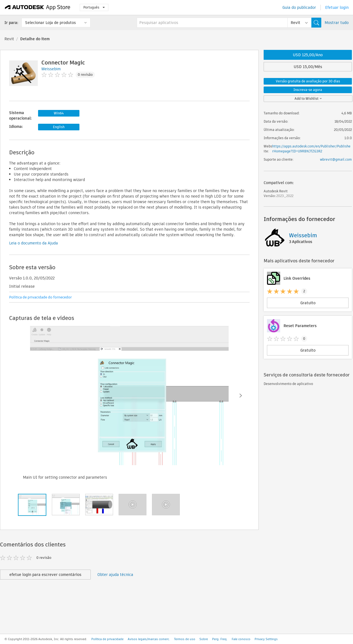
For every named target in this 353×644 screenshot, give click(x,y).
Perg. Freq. (220, 639)
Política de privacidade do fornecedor (40, 297)
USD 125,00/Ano (308, 55)
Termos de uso (185, 639)
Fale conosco (241, 639)
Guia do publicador (299, 7)
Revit (9, 39)
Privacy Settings (266, 639)
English (59, 127)
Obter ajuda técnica (115, 575)
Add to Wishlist (308, 99)
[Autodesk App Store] (38, 7)
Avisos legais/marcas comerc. (149, 639)
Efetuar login (337, 7)
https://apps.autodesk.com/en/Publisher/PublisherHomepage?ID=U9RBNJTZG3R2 (311, 149)
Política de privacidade (107, 639)
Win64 (59, 113)
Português (94, 7)
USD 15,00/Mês (308, 67)
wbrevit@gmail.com (336, 159)
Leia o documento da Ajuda (34, 243)
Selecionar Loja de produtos (50, 23)
